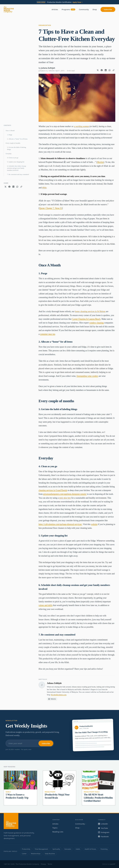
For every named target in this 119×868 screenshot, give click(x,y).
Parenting (104, 849)
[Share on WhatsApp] (110, 70)
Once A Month (10, 131)
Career (24, 854)
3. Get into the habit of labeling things (17, 148)
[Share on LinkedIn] (106, 70)
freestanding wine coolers (87, 376)
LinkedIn (103, 824)
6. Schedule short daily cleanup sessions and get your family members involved (17, 168)
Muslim (100, 162)
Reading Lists (58, 832)
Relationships (36, 854)
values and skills (45, 605)
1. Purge (10, 135)
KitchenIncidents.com (59, 695)
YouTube (103, 828)
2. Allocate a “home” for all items (17, 139)
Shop (95, 9)
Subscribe (108, 9)
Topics (55, 828)
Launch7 (112, 864)
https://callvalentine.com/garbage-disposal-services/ (60, 524)
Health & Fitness (90, 849)
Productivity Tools (92, 792)
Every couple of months (13, 143)
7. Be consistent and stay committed (18, 174)
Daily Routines (50, 854)
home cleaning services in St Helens (90, 311)
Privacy (43, 864)
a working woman (81, 126)
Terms (50, 864)
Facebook (103, 836)
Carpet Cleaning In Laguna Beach (86, 319)
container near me (48, 334)
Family (8, 792)
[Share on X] (98, 70)
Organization (45, 25)
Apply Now (78, 2)
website (94, 524)
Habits (78, 849)
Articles (55, 9)
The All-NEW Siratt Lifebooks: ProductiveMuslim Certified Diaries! (98, 798)
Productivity (50, 792)
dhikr (44, 188)
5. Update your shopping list (16, 162)
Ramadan (68, 849)
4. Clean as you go (13, 158)
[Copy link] (114, 70)
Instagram (104, 832)
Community (84, 9)
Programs (68, 9)
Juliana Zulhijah (48, 68)
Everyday (9, 154)
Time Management (41, 849)
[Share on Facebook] (102, 70)
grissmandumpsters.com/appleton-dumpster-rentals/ (65, 494)
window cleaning (96, 323)
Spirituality (56, 849)
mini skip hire (65, 498)
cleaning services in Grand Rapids (53, 490)
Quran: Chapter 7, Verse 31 (51, 208)
